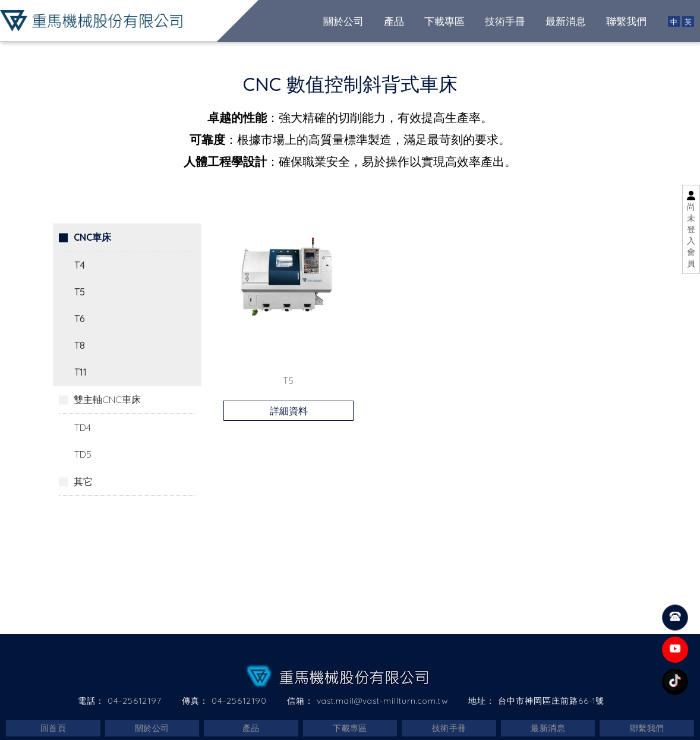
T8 (80, 345)
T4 (80, 264)
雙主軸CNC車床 (107, 399)
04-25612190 (239, 700)
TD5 (83, 454)
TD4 (83, 427)
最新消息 (548, 728)
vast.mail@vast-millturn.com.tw (382, 700)
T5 (80, 291)
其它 (83, 481)
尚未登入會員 (691, 235)
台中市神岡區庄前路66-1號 (551, 700)
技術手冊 (449, 728)
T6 (80, 318)
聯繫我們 (647, 728)
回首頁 (53, 728)
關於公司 (152, 728)
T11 (81, 371)
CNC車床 (92, 237)
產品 (251, 728)
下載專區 (350, 728)
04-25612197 (135, 700)
